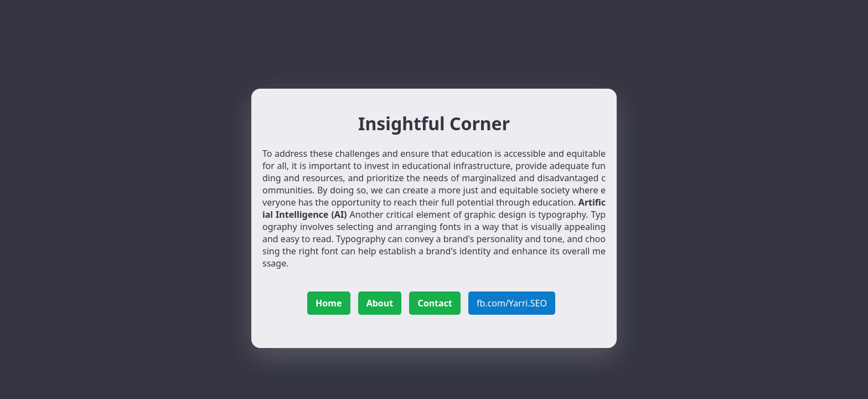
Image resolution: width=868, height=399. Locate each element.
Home (329, 303)
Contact (435, 303)
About (380, 303)
